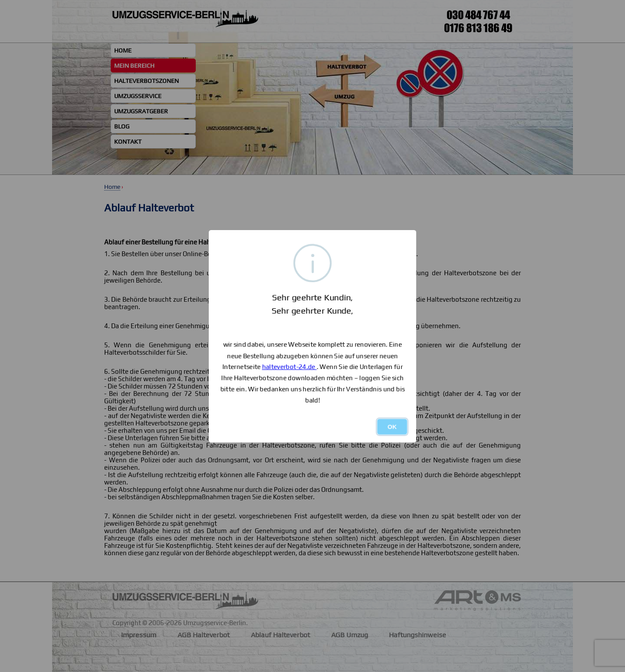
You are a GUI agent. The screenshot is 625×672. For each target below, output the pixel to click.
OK (392, 427)
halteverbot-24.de (289, 367)
